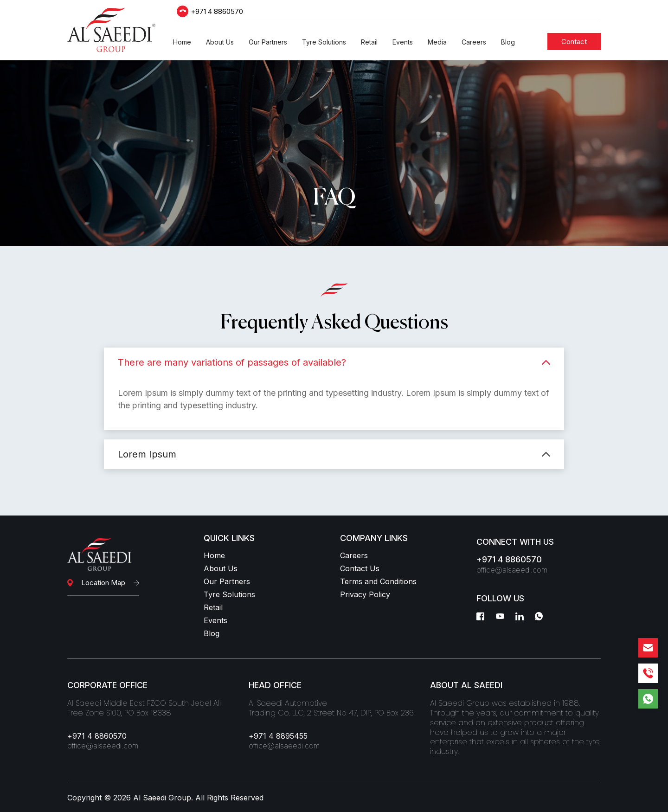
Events (215, 620)
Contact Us (360, 568)
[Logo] (111, 30)
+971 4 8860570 (217, 11)
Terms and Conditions (378, 581)
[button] (182, 42)
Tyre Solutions (229, 594)
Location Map (103, 583)
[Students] (574, 42)
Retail (213, 607)
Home (214, 555)
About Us (221, 568)
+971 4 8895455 (278, 736)
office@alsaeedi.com (512, 570)
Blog (212, 633)
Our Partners (227, 581)
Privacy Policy (365, 594)
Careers (354, 555)
